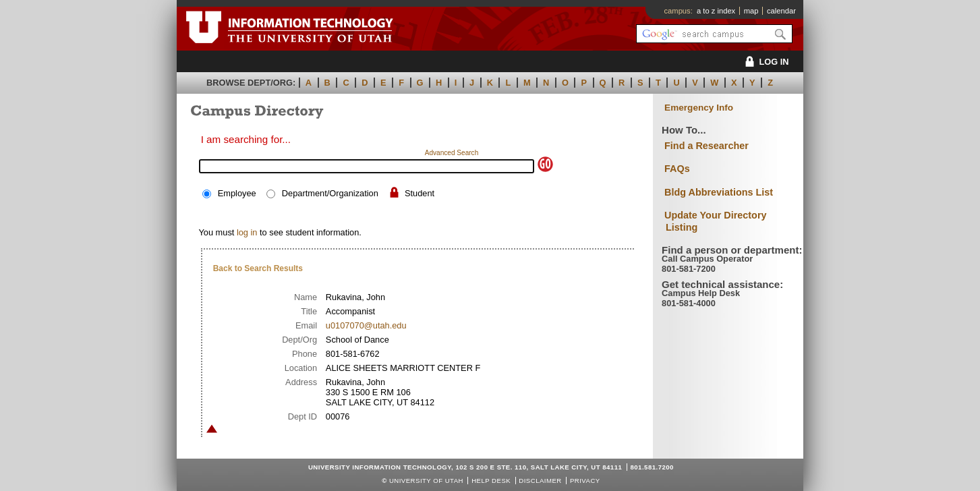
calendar (781, 11)
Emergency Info (699, 108)
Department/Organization (330, 193)
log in (247, 232)
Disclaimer (540, 481)
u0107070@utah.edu (366, 325)
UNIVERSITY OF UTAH (426, 481)
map (751, 11)
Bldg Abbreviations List (719, 192)
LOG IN (765, 62)
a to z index (716, 11)
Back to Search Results (258, 268)
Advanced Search (452, 153)
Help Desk (491, 481)
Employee (237, 193)
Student (420, 193)
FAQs (677, 169)
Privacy (585, 481)
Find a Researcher (707, 146)
